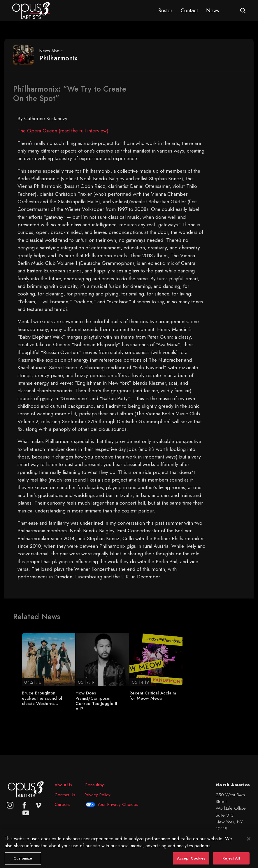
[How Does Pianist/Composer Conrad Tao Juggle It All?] (102, 659)
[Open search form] (243, 11)
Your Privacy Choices (118, 804)
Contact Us (65, 795)
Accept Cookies (191, 861)
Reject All (231, 861)
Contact (189, 10)
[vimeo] (38, 805)
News (213, 10)
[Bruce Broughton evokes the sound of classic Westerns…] (48, 659)
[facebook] (24, 805)
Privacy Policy (98, 795)
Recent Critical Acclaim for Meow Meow (153, 696)
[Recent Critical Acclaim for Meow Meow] (156, 659)
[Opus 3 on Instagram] (10, 805)
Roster (165, 10)
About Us (63, 785)
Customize (23, 861)
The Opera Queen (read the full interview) (63, 131)
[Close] (249, 842)
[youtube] (26, 813)
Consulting (95, 785)
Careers (62, 804)
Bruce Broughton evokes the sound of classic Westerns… (42, 698)
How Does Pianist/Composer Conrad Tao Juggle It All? (96, 701)
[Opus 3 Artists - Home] (31, 10)
